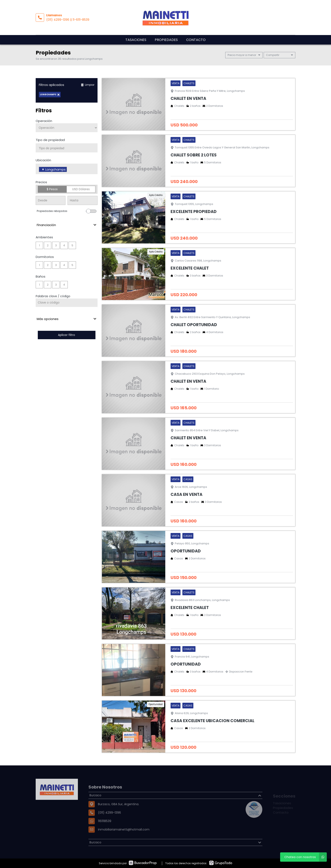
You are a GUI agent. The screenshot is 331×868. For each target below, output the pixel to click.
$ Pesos (52, 189)
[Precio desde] (51, 200)
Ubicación (43, 160)
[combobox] (67, 148)
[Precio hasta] (82, 200)
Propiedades (166, 40)
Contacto (196, 40)
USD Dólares (81, 189)
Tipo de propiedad (50, 140)
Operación (44, 121)
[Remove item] (43, 169)
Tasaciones (136, 40)
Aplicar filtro (66, 335)
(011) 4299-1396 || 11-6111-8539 (68, 20)
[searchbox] (68, 148)
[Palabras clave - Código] (67, 303)
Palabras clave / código (53, 296)
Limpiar (88, 85)
